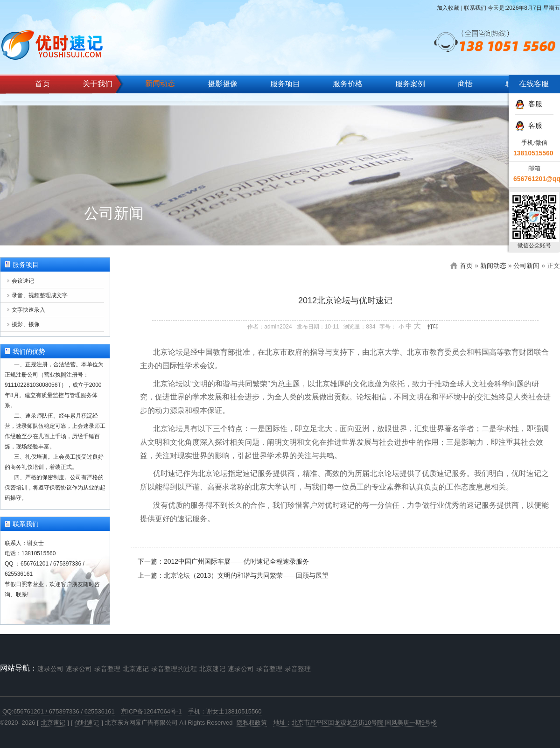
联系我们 (475, 8)
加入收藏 (448, 8)
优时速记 (87, 723)
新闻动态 (160, 83)
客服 (529, 104)
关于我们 (98, 84)
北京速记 (136, 669)
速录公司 (50, 669)
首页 (42, 84)
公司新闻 (526, 266)
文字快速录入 (28, 310)
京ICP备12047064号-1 (151, 711)
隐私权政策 (252, 723)
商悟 (465, 84)
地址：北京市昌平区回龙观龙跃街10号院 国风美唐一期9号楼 (355, 723)
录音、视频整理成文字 (40, 295)
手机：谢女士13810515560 (225, 711)
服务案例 (410, 84)
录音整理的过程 (174, 669)
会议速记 (23, 281)
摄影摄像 (223, 84)
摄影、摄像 (26, 324)
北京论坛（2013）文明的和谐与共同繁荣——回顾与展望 (246, 575)
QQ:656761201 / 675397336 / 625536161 (59, 711)
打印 (433, 327)
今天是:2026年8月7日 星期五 (524, 8)
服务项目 (285, 84)
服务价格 (348, 84)
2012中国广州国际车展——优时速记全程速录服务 (236, 561)
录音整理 (107, 669)
